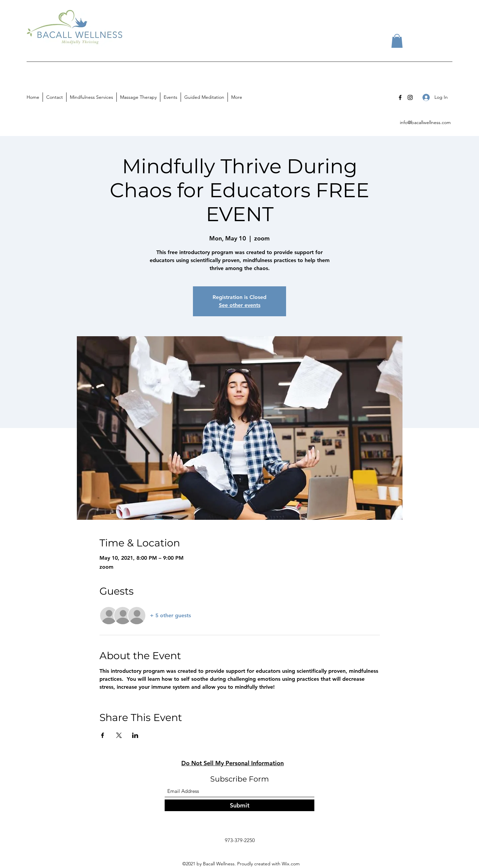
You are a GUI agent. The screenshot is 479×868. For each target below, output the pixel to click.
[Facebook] (400, 97)
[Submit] (239, 805)
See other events (240, 305)
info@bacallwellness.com (425, 122)
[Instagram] (410, 97)
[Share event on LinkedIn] (135, 735)
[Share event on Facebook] (103, 735)
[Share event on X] (119, 735)
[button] (397, 41)
